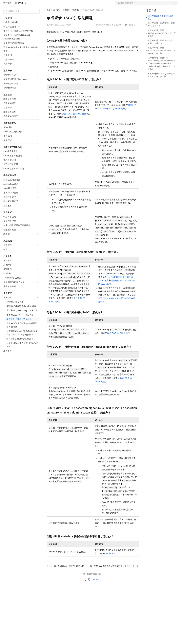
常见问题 (76, 19)
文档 (143, 5)
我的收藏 (132, 34)
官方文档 (7, 12)
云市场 (70, 5)
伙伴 (78, 5)
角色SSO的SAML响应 (118, 342)
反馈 (96, 589)
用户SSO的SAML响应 (74, 123)
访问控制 (19, 12)
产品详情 (118, 34)
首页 (48, 19)
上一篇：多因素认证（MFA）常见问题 (65, 575)
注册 (163, 5)
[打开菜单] (5, 5)
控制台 (156, 5)
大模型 (29, 5)
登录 (174, 5)
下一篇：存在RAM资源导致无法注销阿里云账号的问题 (112, 575)
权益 (55, 5)
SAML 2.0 (110, 563)
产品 (37, 5)
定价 (62, 5)
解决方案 (46, 5)
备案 (149, 5)
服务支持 (66, 19)
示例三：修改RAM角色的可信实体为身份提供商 (117, 308)
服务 (85, 5)
